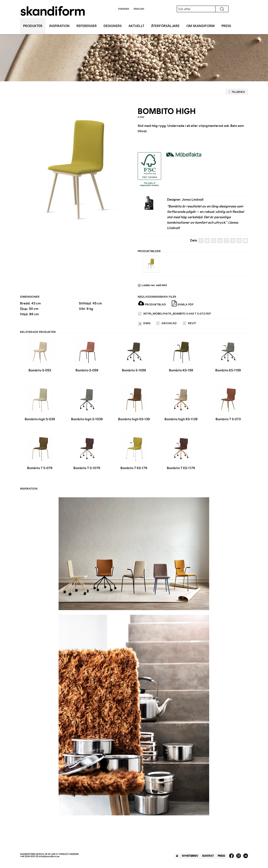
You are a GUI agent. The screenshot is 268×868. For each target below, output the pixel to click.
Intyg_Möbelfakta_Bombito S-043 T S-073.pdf (175, 314)
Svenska (124, 9)
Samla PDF (183, 304)
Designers (113, 26)
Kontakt (208, 856)
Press (226, 26)
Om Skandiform (200, 26)
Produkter (33, 26)
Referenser (87, 26)
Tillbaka (237, 92)
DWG (144, 323)
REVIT (189, 323)
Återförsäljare (165, 26)
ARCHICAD (166, 323)
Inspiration (59, 26)
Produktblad (152, 304)
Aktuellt (136, 26)
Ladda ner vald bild (152, 285)
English (139, 9)
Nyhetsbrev (190, 856)
